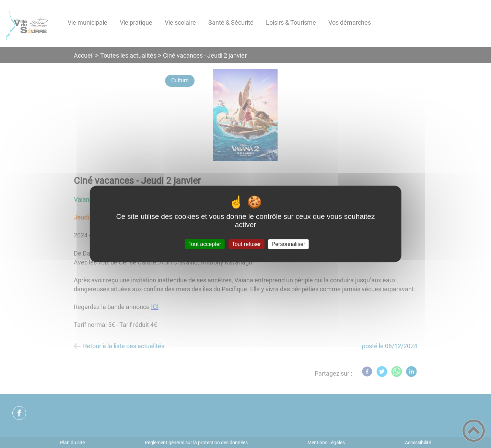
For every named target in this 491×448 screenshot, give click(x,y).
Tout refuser (246, 244)
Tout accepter (205, 244)
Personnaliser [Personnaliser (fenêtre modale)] (289, 244)
